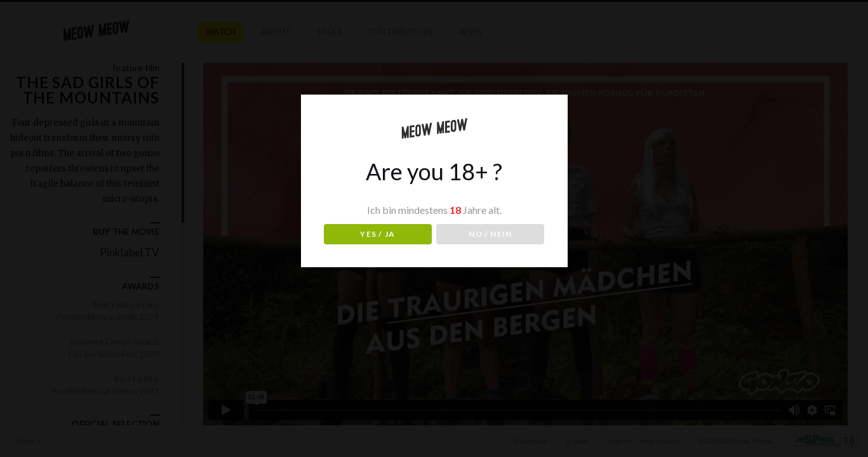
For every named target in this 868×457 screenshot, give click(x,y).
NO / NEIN (490, 234)
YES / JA (377, 234)
